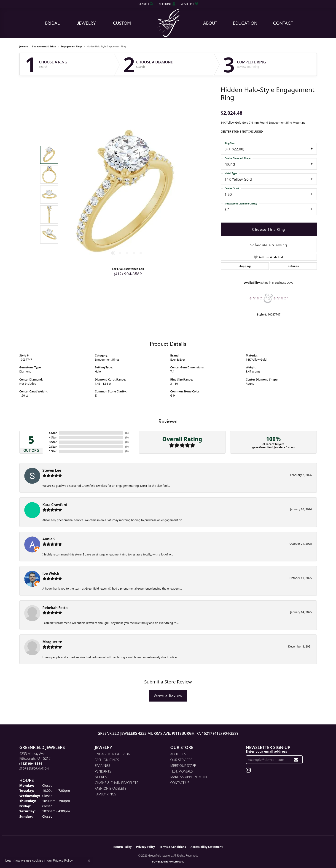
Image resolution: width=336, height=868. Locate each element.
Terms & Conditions (173, 847)
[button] (145, 4)
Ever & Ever (178, 360)
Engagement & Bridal (44, 46)
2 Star (53, 447)
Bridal (52, 23)
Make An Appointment (189, 777)
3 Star (53, 442)
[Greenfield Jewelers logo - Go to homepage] (168, 23)
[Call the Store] (31, 763)
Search (43, 67)
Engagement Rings (71, 46)
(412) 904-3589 (128, 274)
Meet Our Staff (183, 766)
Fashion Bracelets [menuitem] (111, 788)
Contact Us (180, 783)
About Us (178, 754)
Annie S (49, 539)
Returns (293, 266)
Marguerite (52, 642)
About (210, 23)
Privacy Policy (145, 847)
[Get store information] (34, 769)
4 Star (53, 437)
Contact (283, 23)
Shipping (245, 266)
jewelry (24, 46)
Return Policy (123, 847)
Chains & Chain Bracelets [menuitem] (117, 783)
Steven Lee (52, 470)
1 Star (53, 451)
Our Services (181, 760)
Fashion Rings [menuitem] (107, 760)
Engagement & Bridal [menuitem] (113, 754)
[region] (127, 195)
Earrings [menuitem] (103, 766)
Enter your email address (267, 751)
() (127, 433)
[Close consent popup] (89, 861)
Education (245, 23)
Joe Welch (51, 573)
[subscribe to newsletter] (296, 760)
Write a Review (168, 696)
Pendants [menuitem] (103, 771)
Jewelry (86, 23)
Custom (122, 23)
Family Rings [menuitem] (106, 794)
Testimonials (182, 771)
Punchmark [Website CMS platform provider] (176, 862)
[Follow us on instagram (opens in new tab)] (248, 770)
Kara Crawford (55, 505)
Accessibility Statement (207, 847)
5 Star (53, 433)
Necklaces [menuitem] (104, 777)
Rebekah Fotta (55, 608)
